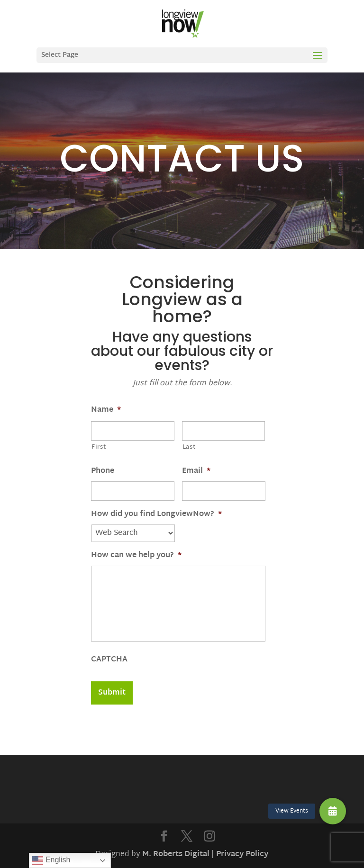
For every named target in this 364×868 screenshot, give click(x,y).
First (99, 447)
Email (196, 472)
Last (189, 447)
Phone (103, 472)
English (51, 860)
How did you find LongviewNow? (156, 515)
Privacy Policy (242, 854)
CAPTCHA (109, 660)
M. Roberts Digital (176, 854)
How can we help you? (136, 556)
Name (106, 411)
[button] (333, 811)
